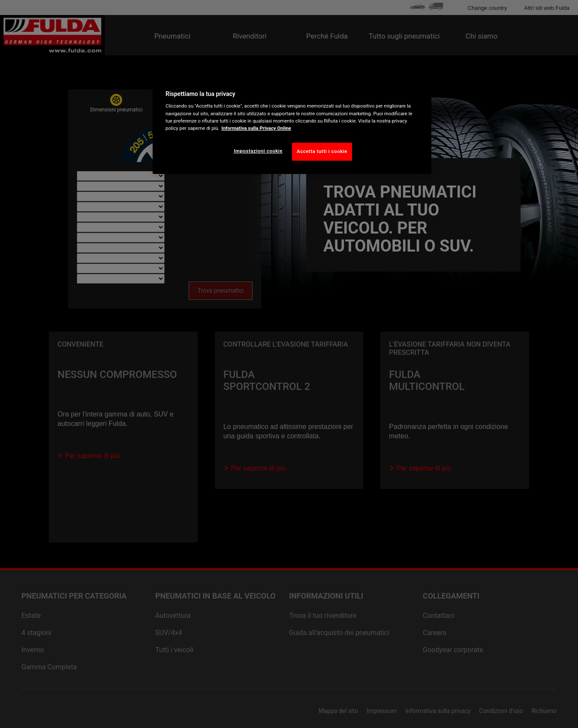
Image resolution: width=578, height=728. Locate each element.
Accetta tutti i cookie (322, 151)
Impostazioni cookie (258, 151)
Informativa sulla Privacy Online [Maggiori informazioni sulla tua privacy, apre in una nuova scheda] (256, 128)
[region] (292, 123)
